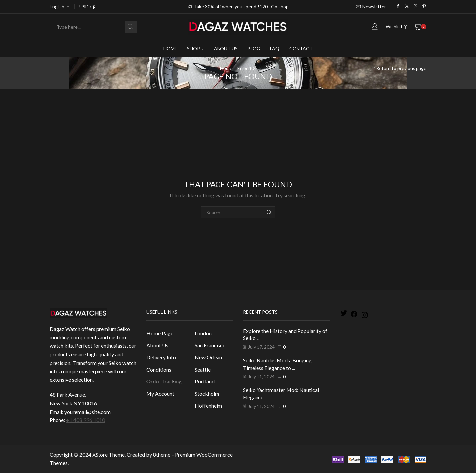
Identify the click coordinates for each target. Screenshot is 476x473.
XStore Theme (108, 455)
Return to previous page (401, 68)
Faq (275, 48)
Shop (196, 48)
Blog (254, 48)
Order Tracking (164, 381)
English (57, 6)
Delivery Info (161, 357)
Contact (301, 48)
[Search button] (130, 27)
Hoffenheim (208, 405)
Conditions (159, 369)
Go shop (280, 6)
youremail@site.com (88, 412)
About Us (226, 48)
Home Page (160, 333)
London (203, 333)
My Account (160, 394)
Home (170, 48)
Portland (205, 381)
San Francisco (210, 345)
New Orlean (208, 357)
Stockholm (207, 394)
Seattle (203, 369)
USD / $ (87, 6)
